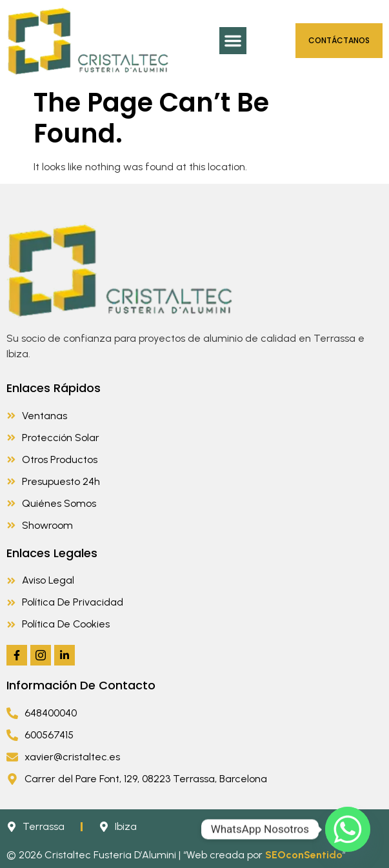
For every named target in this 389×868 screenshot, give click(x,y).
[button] (233, 41)
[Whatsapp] (348, 829)
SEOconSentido (304, 855)
